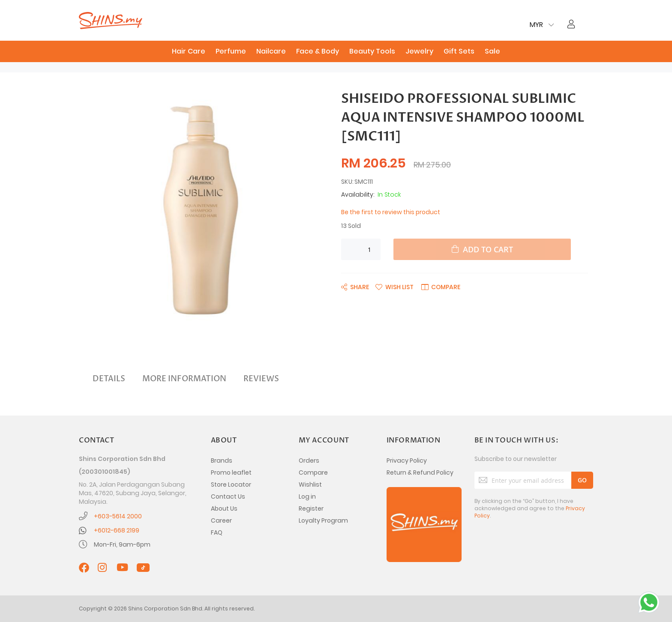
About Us (224, 508)
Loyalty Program (323, 520)
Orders (309, 461)
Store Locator (231, 484)
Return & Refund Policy (420, 472)
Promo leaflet (231, 472)
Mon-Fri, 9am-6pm (122, 544)
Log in (307, 496)
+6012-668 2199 (117, 530)
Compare (313, 472)
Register (311, 508)
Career (221, 520)
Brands (222, 461)
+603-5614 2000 (118, 516)
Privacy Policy (407, 461)
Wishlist (310, 484)
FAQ (217, 532)
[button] (394, 287)
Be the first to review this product (391, 212)
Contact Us (228, 496)
